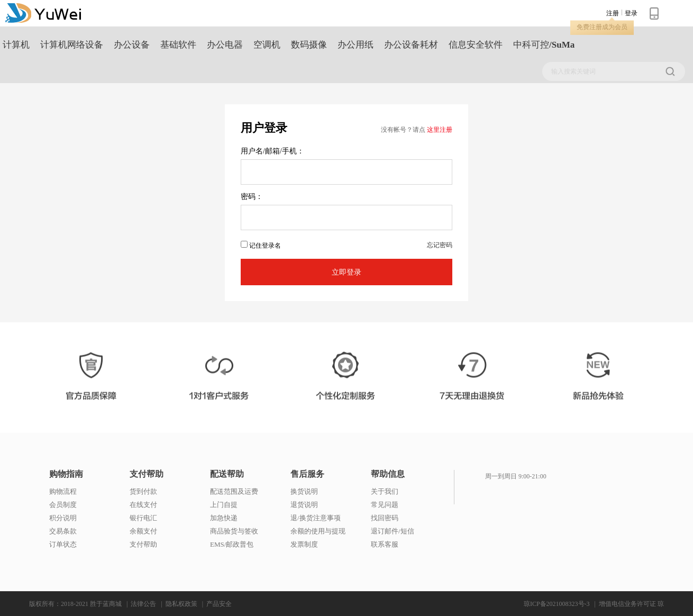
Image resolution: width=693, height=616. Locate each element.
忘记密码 (440, 245)
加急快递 (224, 518)
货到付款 (143, 491)
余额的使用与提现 (318, 531)
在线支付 (143, 505)
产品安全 (219, 604)
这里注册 (440, 130)
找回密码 (385, 518)
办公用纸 (355, 45)
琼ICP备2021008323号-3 (557, 604)
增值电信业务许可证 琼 (631, 604)
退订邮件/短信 (393, 531)
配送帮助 (227, 474)
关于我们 (385, 491)
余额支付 (143, 531)
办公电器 (225, 45)
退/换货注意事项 (316, 518)
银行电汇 (143, 518)
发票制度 (304, 544)
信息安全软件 (476, 45)
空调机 (267, 45)
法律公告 (143, 604)
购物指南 (66, 474)
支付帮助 (147, 474)
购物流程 (63, 491)
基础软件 (178, 45)
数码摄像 (309, 45)
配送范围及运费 (234, 491)
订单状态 (63, 544)
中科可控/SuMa (544, 45)
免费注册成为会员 (602, 27)
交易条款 (63, 531)
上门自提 (224, 505)
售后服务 (307, 474)
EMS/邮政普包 (232, 544)
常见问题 (385, 505)
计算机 (16, 45)
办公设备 (132, 45)
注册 (613, 13)
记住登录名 (261, 245)
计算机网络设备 (72, 45)
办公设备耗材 (411, 45)
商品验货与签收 (234, 531)
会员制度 (63, 505)
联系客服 (385, 544)
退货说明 (304, 505)
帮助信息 (388, 474)
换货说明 (304, 491)
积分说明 (63, 518)
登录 (631, 13)
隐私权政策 (181, 604)
